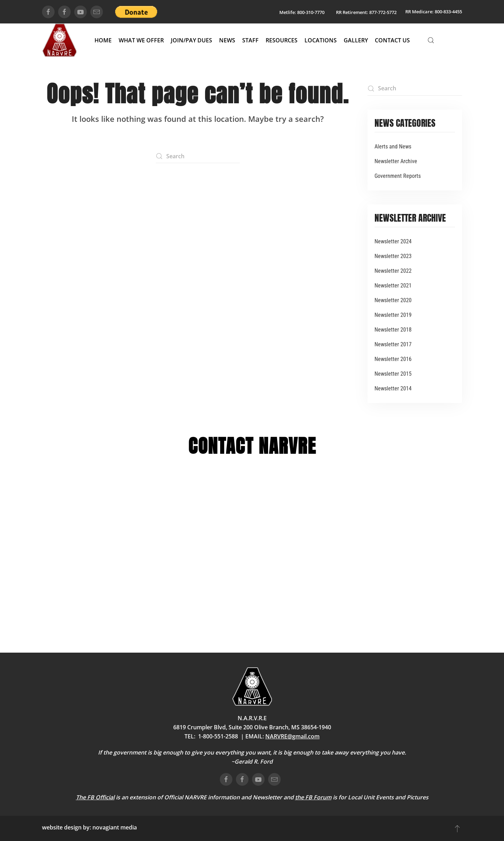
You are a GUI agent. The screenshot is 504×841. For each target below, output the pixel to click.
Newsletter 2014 (393, 388)
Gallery (356, 40)
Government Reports (398, 176)
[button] (431, 40)
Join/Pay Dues (191, 40)
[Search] (198, 156)
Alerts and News (393, 147)
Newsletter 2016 (393, 359)
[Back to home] (59, 40)
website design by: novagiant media (89, 827)
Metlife (287, 12)
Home (103, 40)
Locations (321, 40)
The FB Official (95, 797)
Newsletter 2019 (393, 315)
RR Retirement (351, 12)
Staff (250, 40)
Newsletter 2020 (393, 300)
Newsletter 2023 (393, 256)
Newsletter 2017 (393, 344)
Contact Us (392, 40)
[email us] (97, 12)
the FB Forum (313, 797)
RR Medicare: (419, 12)
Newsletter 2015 (393, 374)
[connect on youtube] (80, 12)
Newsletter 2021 (393, 286)
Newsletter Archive (396, 161)
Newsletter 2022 (393, 271)
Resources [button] (282, 40)
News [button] (227, 40)
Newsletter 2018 (393, 330)
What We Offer (141, 40)
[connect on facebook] (48, 12)
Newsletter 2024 (393, 241)
